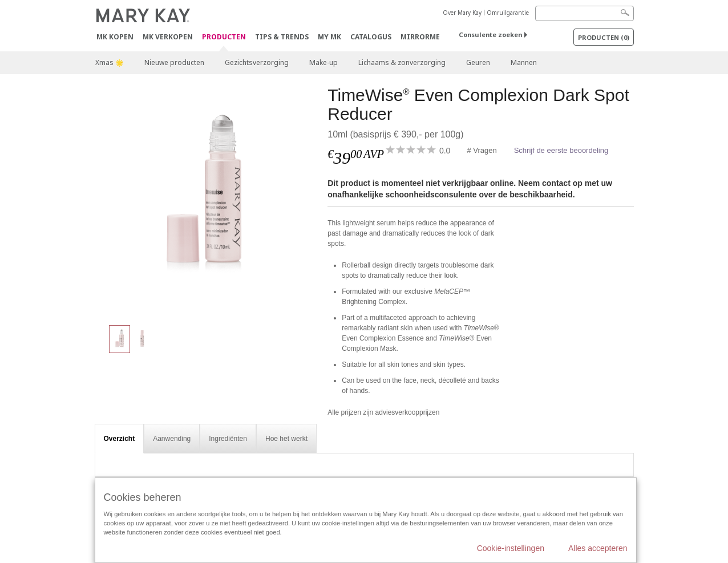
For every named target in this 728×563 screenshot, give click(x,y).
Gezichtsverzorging (257, 62)
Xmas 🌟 (110, 62)
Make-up (323, 62)
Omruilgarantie (508, 13)
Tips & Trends (282, 37)
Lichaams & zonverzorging (402, 62)
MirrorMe (420, 37)
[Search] (585, 13)
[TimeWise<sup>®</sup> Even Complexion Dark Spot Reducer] (207, 200)
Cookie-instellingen (511, 548)
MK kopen (115, 37)
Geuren (478, 62)
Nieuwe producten (174, 62)
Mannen (524, 62)
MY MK (329, 37)
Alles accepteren (598, 548)
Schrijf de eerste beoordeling (561, 150)
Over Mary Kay (462, 13)
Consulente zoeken (490, 35)
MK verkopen (168, 37)
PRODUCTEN (224, 37)
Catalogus (371, 37)
